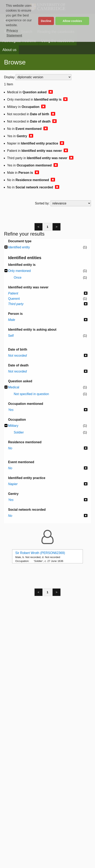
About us (9, 50)
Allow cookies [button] (72, 21)
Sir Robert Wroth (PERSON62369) (40, 553)
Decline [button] (46, 21)
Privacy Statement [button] (14, 33)
